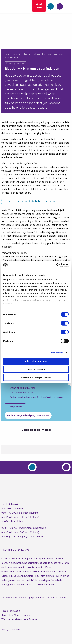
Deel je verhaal (15, 406)
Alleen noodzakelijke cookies (36, 377)
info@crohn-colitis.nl (12, 521)
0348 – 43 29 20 (10, 513)
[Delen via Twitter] (30, 436)
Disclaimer (15, 629)
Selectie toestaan (36, 369)
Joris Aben (14, 611)
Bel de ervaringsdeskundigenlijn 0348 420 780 (28, 415)
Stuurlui (33, 619)
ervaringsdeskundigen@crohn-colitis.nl (22, 537)
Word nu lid (39, 6)
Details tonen (56, 353)
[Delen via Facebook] (25, 436)
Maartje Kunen (22, 615)
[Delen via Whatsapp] (46, 436)
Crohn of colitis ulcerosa (22, 388)
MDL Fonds (61, 598)
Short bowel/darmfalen (22, 393)
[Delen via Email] (41, 436)
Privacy (5, 629)
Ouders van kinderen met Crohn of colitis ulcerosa (36, 397)
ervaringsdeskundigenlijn (32, 528)
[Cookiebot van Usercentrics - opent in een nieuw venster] (56, 265)
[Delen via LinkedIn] (35, 436)
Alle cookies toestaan (36, 361)
